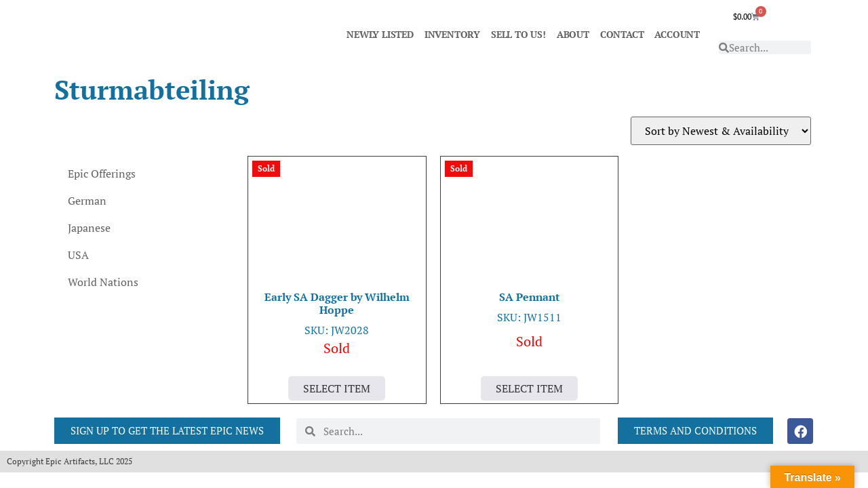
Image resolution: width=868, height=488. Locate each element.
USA (78, 255)
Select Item (337, 388)
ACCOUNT (677, 34)
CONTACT (622, 34)
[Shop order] (721, 131)
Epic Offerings (102, 174)
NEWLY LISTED (380, 34)
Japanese (89, 228)
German (87, 201)
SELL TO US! (518, 34)
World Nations (103, 282)
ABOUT (573, 34)
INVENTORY (452, 34)
